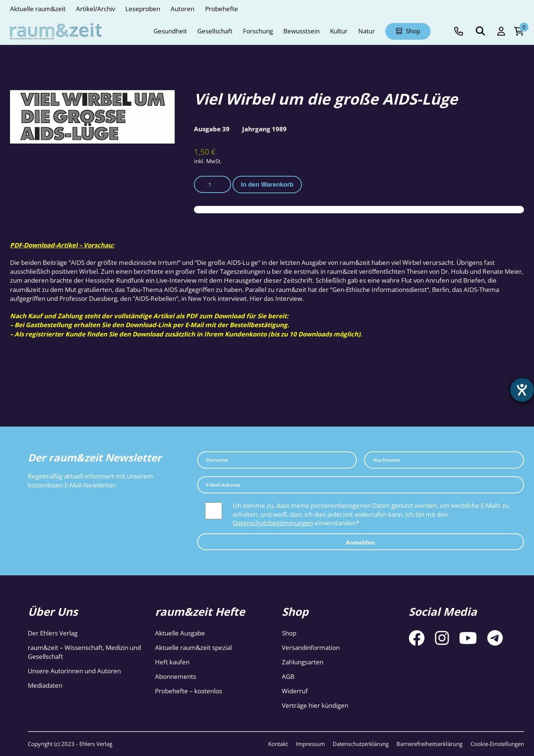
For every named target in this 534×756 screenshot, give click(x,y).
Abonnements (176, 676)
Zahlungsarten (303, 662)
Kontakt (278, 744)
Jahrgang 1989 (264, 129)
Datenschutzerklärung (361, 744)
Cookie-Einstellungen (497, 744)
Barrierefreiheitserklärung (429, 744)
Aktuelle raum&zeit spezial (193, 647)
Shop (289, 633)
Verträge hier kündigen (315, 705)
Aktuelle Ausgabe (180, 633)
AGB (288, 676)
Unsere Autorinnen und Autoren (74, 671)
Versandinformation (311, 647)
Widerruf (295, 691)
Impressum (310, 744)
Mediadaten (45, 685)
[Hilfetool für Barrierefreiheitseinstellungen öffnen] (522, 390)
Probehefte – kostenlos (189, 691)
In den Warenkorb (267, 185)
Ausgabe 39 (212, 129)
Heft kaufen (172, 662)
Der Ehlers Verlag (53, 633)
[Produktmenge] (212, 184)
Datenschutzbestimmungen (273, 523)
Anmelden (360, 542)
